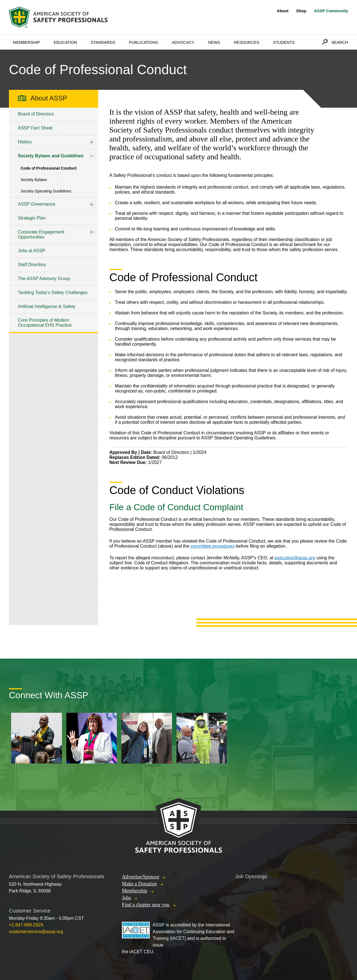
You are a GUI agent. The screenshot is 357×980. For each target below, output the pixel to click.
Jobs (126, 898)
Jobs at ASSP (32, 251)
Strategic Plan (32, 218)
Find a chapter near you (146, 905)
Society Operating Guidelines (46, 191)
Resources (246, 42)
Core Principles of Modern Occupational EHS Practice (45, 323)
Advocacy (183, 42)
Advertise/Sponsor (141, 877)
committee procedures (213, 546)
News (214, 42)
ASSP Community (331, 11)
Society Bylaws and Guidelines (51, 156)
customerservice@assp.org (36, 932)
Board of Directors (36, 114)
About (283, 11)
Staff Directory (32, 265)
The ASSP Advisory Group (44, 279)
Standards (103, 42)
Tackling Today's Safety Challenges (53, 292)
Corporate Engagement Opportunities (41, 234)
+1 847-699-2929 (26, 925)
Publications (143, 42)
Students (284, 42)
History (25, 142)
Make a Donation (139, 884)
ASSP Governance (37, 204)
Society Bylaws (34, 180)
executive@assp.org (295, 558)
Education (65, 42)
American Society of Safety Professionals (59, 17)
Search (340, 42)
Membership (26, 42)
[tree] (54, 220)
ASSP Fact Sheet (35, 128)
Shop (301, 11)
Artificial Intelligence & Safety (47, 306)
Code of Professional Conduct (49, 168)
